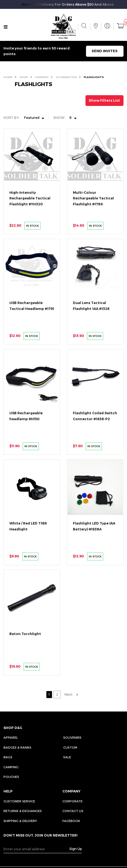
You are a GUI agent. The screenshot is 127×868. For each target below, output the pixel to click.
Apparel (11, 737)
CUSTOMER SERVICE (19, 801)
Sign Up (76, 849)
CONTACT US (73, 811)
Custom (70, 747)
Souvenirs (72, 737)
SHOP (24, 77)
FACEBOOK (71, 821)
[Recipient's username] (37, 849)
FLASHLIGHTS (94, 77)
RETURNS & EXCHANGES (23, 811)
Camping (11, 767)
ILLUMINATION (66, 77)
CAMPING (42, 77)
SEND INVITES (105, 51)
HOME (8, 77)
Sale (67, 757)
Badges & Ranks (17, 747)
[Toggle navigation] (6, 27)
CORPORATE (72, 801)
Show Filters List (104, 100)
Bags (8, 757)
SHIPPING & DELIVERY (20, 821)
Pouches (11, 777)
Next (69, 694)
